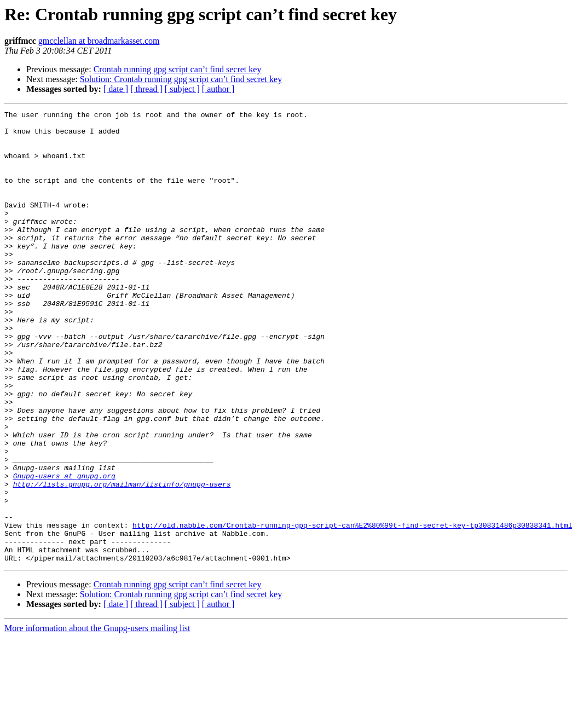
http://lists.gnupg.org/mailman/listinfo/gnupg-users (122, 559)
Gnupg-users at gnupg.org (64, 550)
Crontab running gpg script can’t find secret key (178, 69)
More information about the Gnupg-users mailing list (97, 718)
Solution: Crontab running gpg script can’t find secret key (181, 79)
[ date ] (116, 89)
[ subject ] (182, 89)
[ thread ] (146, 89)
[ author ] (218, 89)
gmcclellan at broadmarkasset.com (99, 41)
